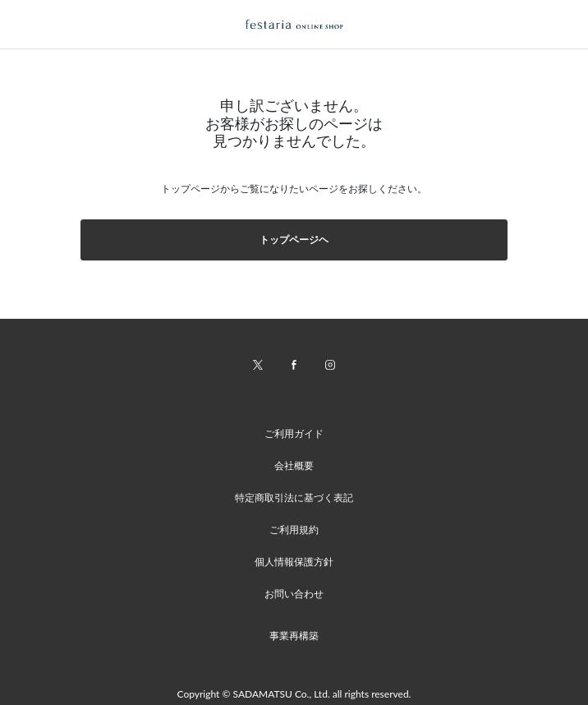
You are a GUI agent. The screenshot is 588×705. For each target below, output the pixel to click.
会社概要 (294, 465)
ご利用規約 (294, 530)
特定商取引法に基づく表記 (294, 498)
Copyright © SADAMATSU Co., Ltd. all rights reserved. (294, 694)
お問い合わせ (294, 594)
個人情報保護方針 (294, 562)
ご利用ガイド (294, 433)
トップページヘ (294, 240)
